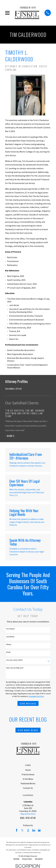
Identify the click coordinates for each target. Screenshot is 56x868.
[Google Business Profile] (39, 830)
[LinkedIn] (34, 830)
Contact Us (28, 788)
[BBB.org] (28, 830)
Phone (9, 644)
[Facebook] (17, 830)
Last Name (10, 637)
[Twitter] (22, 830)
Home (28, 770)
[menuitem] (28, 389)
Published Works (28, 783)
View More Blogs (28, 730)
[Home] (27, 13)
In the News (28, 779)
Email (8, 652)
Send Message (28, 703)
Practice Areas (28, 774)
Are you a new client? (15, 660)
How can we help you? (15, 668)
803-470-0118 (28, 818)
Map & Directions (28, 814)
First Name (10, 629)
